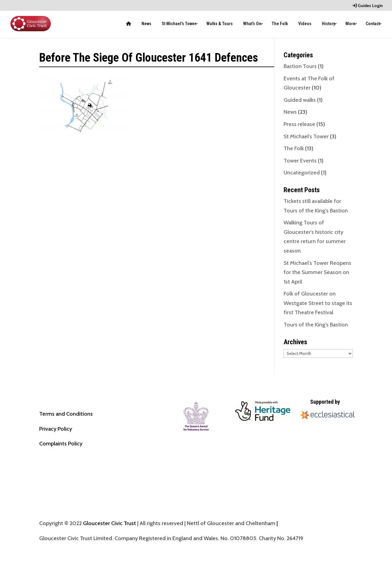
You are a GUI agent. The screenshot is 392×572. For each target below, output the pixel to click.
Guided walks (300, 100)
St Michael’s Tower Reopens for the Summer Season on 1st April (317, 272)
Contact (373, 24)
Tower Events (300, 161)
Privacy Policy (56, 429)
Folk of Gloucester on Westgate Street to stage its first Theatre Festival (318, 303)
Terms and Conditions (66, 414)
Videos (305, 24)
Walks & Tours (220, 24)
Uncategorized (302, 173)
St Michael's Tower (306, 136)
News (146, 24)
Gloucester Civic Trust (109, 523)
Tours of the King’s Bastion (316, 325)
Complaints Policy (61, 444)
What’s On (252, 24)
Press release (299, 124)
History (328, 24)
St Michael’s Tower (179, 24)
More (350, 24)
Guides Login (368, 6)
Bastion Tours (300, 66)
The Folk (280, 24)
